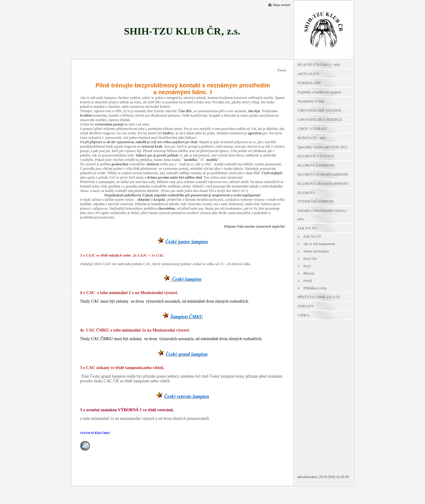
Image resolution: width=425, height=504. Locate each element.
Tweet (282, 70)
